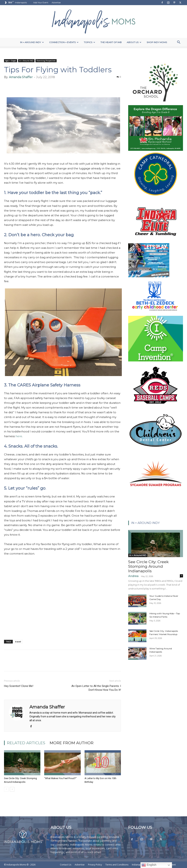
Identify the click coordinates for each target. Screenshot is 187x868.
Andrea (133, 576)
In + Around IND (26, 61)
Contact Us (66, 865)
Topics (89, 42)
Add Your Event (41, 3)
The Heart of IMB (111, 42)
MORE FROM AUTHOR (72, 743)
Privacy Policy (95, 865)
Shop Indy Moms (157, 42)
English (149, 865)
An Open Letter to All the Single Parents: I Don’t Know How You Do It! (96, 688)
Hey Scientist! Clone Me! (19, 686)
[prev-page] (6, 789)
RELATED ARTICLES (26, 743)
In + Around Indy (32, 42)
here (19, 436)
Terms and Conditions (117, 865)
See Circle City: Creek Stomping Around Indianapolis (148, 566)
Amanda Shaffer (21, 77)
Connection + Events (64, 42)
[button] (179, 43)
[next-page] (12, 789)
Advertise (56, 3)
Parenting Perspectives (46, 61)
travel (18, 642)
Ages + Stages (11, 61)
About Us (134, 42)
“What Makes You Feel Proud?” (60, 778)
